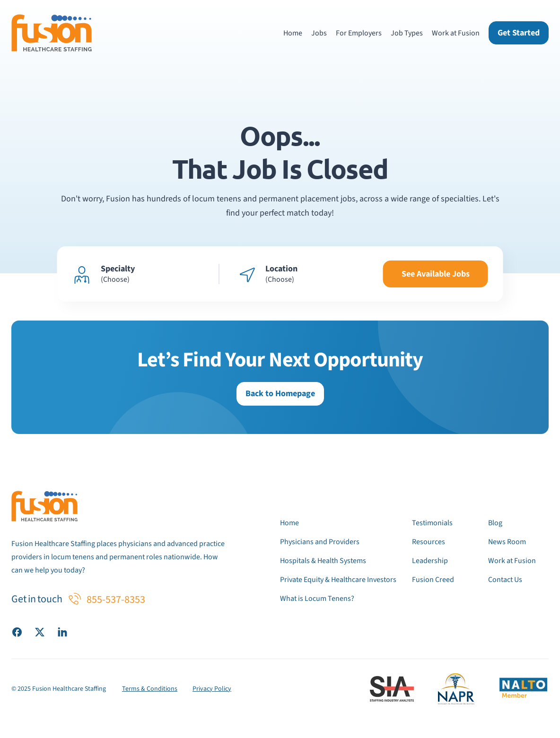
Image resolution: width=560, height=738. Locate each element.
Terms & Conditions (150, 689)
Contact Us (505, 580)
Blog (495, 523)
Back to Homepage (280, 394)
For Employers (359, 33)
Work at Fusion (456, 33)
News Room (507, 542)
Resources (429, 542)
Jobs (319, 33)
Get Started (519, 33)
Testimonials (432, 523)
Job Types (407, 33)
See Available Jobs (436, 274)
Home (293, 33)
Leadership (430, 561)
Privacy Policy (212, 689)
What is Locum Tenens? (317, 599)
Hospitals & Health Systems (323, 561)
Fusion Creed (433, 580)
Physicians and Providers (320, 542)
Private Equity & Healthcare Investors (338, 580)
